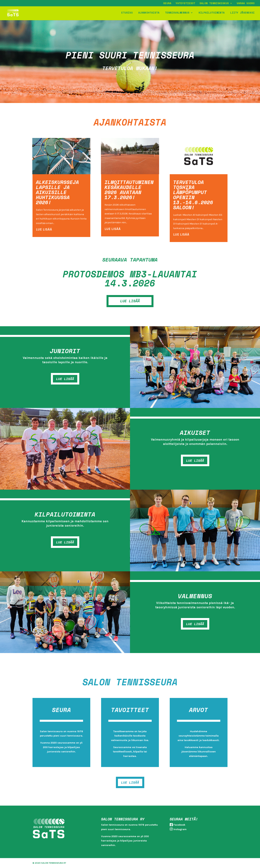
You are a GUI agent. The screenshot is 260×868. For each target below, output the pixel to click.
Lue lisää (65, 379)
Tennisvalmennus (177, 13)
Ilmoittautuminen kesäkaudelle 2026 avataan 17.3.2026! (129, 190)
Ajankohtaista (149, 13)
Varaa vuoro (246, 4)
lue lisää (44, 229)
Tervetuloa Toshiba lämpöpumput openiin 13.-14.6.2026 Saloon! (193, 195)
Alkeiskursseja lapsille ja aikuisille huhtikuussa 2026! (57, 192)
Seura (167, 4)
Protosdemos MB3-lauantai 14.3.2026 (130, 278)
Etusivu (127, 13)
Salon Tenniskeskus (214, 4)
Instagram (180, 829)
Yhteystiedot (185, 4)
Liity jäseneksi (242, 13)
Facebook (179, 825)
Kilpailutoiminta (212, 13)
